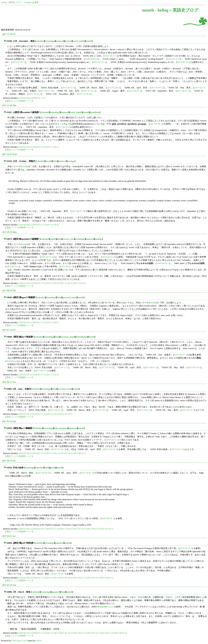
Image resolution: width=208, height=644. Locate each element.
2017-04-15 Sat (9, 461)
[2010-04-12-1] (47, 257)
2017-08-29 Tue (9, 290)
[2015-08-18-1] (183, 62)
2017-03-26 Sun (9, 585)
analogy (71, 161)
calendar (40, 41)
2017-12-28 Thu (9, 105)
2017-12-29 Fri (9, 34)
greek (53, 468)
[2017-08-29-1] (135, 91)
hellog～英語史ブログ (11, 2)
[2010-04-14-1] (108, 257)
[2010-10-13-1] (186, 548)
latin (55, 161)
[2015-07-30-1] (19, 62)
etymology (50, 41)
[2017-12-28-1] (84, 94)
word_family (79, 41)
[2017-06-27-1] (46, 91)
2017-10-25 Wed (9, 154)
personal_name (70, 297)
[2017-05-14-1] (194, 367)
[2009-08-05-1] (92, 59)
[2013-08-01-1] (112, 440)
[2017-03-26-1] (113, 88)
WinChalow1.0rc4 (19, 641)
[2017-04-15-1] (68, 88)
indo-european (61, 428)
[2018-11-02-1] (25, 529)
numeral (60, 41)
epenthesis (95, 112)
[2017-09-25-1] (183, 91)
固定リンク (12, 101)
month (89, 41)
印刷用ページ (25, 101)
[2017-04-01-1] (157, 88)
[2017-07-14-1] (89, 91)
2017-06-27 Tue (9, 382)
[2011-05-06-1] (156, 124)
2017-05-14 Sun (9, 421)
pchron (68, 41)
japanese (73, 428)
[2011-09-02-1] (67, 266)
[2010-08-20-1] (13, 266)
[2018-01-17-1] (39, 98)
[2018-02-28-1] (25, 98)
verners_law (68, 239)
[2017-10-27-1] (111, 56)
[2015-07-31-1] (100, 62)
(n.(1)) (107, 607)
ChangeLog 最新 (31, 2)
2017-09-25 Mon (9, 232)
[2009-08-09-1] (163, 263)
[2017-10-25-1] (35, 94)
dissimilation (82, 337)
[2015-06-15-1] (174, 59)
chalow (39, 641)
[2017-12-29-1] (52, 147)
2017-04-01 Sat (9, 536)
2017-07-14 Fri (9, 330)
